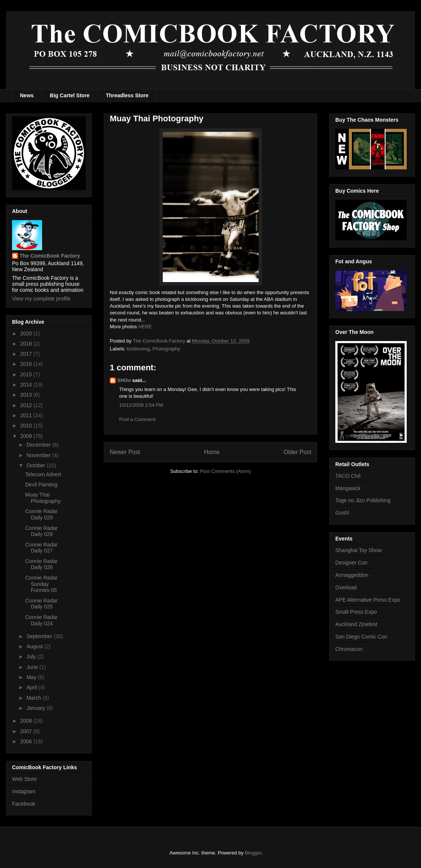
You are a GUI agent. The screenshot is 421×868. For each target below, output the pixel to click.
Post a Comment (137, 419)
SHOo (124, 380)
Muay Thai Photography (43, 498)
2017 (27, 354)
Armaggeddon (352, 575)
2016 (27, 364)
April (32, 687)
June (33, 667)
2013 (27, 395)
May (32, 677)
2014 (27, 385)
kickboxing (139, 349)
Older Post (297, 452)
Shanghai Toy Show (359, 550)
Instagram (24, 791)
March (34, 698)
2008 (27, 721)
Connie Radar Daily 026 (41, 564)
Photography (166, 349)
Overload (346, 587)
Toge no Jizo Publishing (363, 500)
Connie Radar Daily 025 (41, 604)
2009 (27, 436)
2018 (27, 344)
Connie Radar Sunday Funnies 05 (41, 584)
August (35, 646)
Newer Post (125, 452)
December (39, 445)
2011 (27, 415)
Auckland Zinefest (356, 624)
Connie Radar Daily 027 (41, 548)
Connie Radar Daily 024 (41, 620)
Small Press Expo (356, 612)
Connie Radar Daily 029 (41, 514)
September (40, 636)
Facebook (23, 804)
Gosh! (342, 513)
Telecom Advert (43, 474)
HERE (145, 327)
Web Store (24, 779)
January (36, 708)
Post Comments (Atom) (225, 471)
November (39, 455)
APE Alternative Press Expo (368, 600)
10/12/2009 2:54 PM (141, 405)
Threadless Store (127, 95)
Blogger (253, 853)
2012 (27, 405)
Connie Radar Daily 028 (41, 531)
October (36, 465)
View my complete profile (41, 299)
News (27, 95)
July (32, 657)
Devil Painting (41, 485)
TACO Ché (348, 476)
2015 (27, 374)
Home (212, 452)
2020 (27, 334)
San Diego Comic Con (361, 637)
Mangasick (348, 488)
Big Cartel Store (70, 95)
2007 (27, 731)
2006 (27, 741)
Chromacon (349, 649)
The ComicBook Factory (50, 256)
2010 (27, 426)
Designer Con (351, 563)
